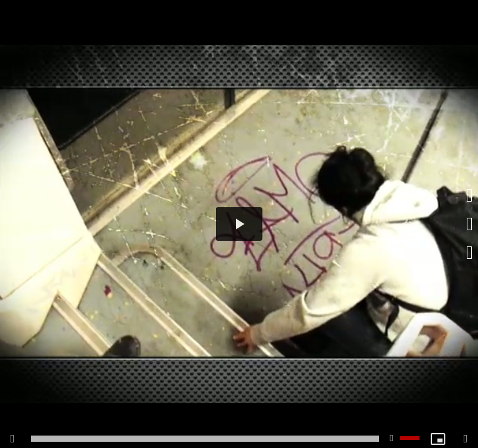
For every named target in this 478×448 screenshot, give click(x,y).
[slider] (205, 439)
